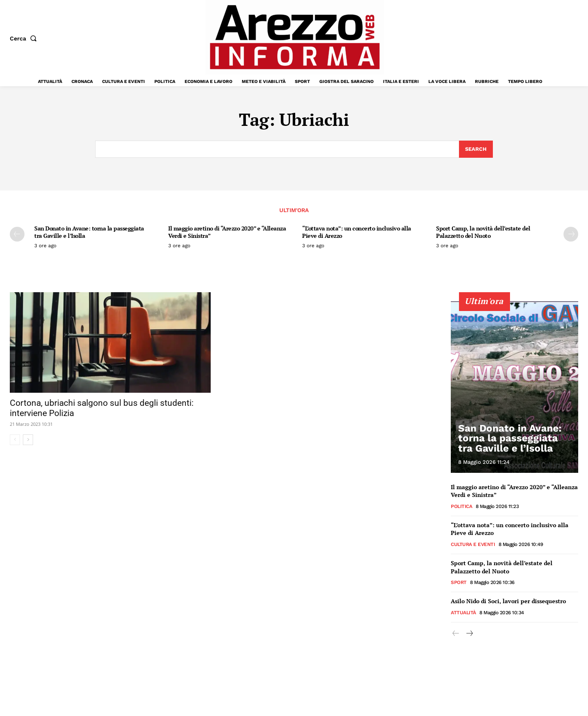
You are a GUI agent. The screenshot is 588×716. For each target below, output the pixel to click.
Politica (461, 506)
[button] (25, 38)
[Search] (476, 149)
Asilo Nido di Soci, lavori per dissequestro (508, 601)
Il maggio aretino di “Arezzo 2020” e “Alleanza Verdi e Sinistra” (227, 232)
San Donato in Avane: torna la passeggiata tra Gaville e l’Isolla (89, 232)
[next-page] (571, 235)
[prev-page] (17, 235)
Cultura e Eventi (473, 544)
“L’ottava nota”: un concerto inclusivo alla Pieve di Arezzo (357, 232)
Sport (459, 582)
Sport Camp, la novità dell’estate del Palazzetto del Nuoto (483, 232)
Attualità (463, 613)
